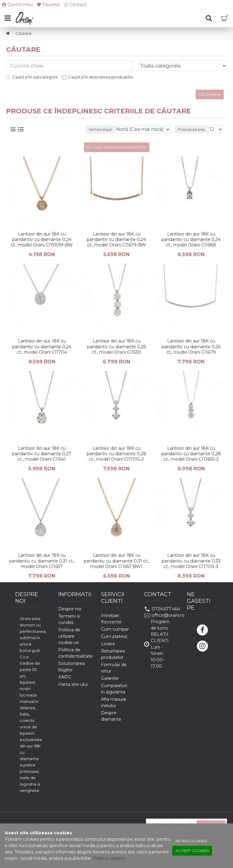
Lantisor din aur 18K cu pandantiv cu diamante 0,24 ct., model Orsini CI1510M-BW (42, 239)
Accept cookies (192, 851)
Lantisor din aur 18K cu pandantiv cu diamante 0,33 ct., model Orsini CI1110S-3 (191, 561)
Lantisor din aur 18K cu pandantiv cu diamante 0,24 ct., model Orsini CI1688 (191, 239)
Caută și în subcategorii (32, 77)
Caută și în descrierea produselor (98, 77)
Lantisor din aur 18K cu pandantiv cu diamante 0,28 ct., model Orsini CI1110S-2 (116, 454)
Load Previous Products (119, 147)
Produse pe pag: (192, 129)
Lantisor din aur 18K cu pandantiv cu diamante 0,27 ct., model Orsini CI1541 (42, 454)
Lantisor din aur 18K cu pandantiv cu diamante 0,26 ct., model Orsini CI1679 (191, 346)
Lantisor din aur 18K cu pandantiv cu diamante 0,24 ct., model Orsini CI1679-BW (116, 239)
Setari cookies (191, 841)
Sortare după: (101, 129)
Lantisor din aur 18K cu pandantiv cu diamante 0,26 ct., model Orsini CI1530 (116, 346)
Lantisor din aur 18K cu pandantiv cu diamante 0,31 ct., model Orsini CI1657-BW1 (116, 561)
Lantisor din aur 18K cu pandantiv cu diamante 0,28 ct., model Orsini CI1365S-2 (191, 454)
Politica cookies (109, 858)
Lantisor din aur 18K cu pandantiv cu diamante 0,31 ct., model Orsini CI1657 (42, 561)
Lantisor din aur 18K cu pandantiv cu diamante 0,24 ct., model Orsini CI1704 (42, 346)
